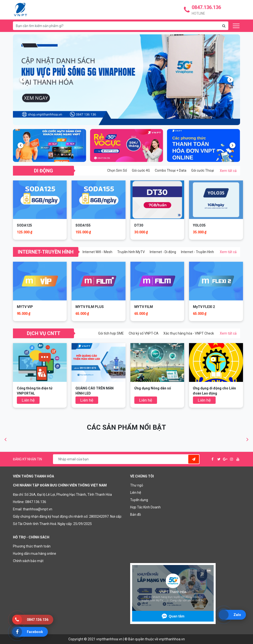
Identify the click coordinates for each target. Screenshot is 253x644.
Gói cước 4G (141, 170)
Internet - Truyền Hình (197, 252)
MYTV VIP (25, 307)
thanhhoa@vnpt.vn (38, 509)
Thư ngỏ (137, 485)
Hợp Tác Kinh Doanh (145, 507)
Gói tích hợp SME (111, 333)
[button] (23, 80)
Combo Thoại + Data (171, 170)
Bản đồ (136, 515)
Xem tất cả (228, 171)
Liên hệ (136, 493)
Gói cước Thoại (203, 170)
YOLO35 (199, 225)
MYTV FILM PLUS (90, 307)
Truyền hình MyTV (131, 252)
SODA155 (83, 225)
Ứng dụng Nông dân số (153, 388)
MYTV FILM (144, 307)
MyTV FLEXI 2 (204, 307)
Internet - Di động (163, 252)
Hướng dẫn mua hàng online (35, 554)
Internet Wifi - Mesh (97, 252)
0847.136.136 (36, 502)
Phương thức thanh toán (32, 546)
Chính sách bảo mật (28, 561)
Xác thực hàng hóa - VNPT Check (189, 333)
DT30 (139, 225)
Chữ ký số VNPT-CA (144, 333)
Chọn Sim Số (117, 170)
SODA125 (24, 225)
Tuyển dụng (139, 500)
